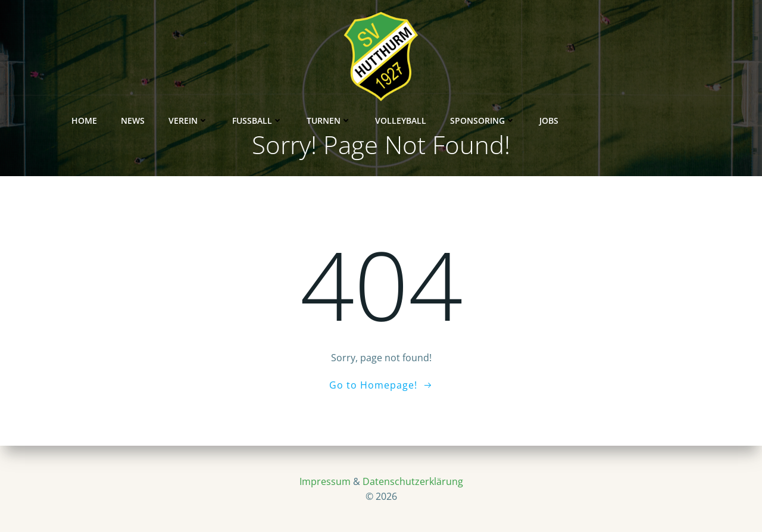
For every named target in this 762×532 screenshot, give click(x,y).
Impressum (325, 481)
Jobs (593, 57)
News (177, 57)
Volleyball (445, 57)
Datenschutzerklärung (413, 481)
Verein (232, 57)
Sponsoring (527, 57)
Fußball (302, 57)
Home (128, 57)
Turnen (373, 57)
